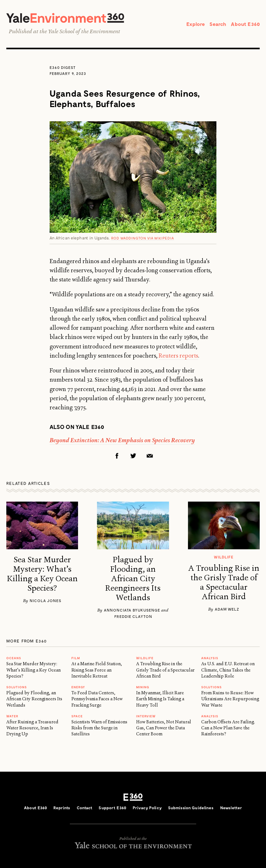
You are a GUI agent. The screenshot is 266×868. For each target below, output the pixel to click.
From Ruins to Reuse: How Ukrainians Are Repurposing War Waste (230, 699)
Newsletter (231, 808)
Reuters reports (178, 356)
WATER (12, 716)
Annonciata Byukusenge (132, 610)
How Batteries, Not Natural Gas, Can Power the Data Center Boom (164, 728)
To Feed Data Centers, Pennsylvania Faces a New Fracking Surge (97, 699)
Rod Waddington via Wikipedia (143, 238)
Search (218, 24)
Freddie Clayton (133, 616)
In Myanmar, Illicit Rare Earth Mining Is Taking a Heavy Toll (160, 699)
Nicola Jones (45, 600)
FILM (76, 658)
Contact (85, 808)
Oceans (14, 658)
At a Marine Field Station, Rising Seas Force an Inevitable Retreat (97, 670)
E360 (133, 797)
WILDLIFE (145, 658)
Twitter (133, 456)
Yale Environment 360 (65, 18)
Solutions (17, 687)
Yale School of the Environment (84, 31)
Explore (196, 24)
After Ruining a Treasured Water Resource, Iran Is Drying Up (32, 728)
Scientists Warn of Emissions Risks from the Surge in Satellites (99, 728)
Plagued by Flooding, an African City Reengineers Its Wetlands (133, 579)
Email (150, 456)
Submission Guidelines (191, 808)
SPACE (77, 716)
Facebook (117, 456)
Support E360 (112, 808)
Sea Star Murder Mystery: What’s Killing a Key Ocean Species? (42, 574)
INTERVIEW (146, 716)
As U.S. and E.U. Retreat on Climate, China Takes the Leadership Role (228, 670)
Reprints (62, 808)
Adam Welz (227, 609)
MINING (143, 687)
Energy (78, 687)
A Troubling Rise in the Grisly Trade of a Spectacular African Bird (224, 582)
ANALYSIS (210, 658)
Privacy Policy (147, 808)
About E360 (245, 24)
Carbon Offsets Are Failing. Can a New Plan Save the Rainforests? (228, 728)
